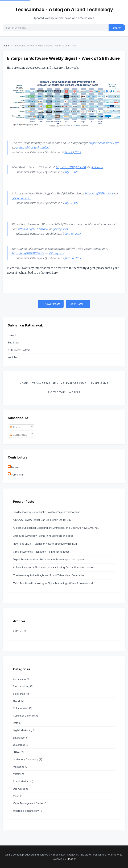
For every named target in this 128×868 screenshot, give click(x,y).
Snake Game (99, 383)
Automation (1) (21, 679)
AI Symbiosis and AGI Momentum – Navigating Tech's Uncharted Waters (54, 567)
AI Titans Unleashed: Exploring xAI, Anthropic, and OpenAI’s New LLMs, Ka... (56, 528)
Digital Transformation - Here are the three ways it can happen (49, 559)
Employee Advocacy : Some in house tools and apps (43, 536)
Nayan (15, 467)
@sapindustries (22, 198)
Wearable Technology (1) (28, 811)
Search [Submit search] (117, 28)
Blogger (71, 859)
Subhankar (17, 475)
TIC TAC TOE (56, 392)
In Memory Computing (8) (28, 759)
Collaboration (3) (23, 708)
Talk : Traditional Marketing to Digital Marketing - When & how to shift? (53, 583)
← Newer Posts (51, 304)
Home (6, 46)
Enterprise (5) (21, 738)
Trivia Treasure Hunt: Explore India (59, 383)
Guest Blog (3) (21, 745)
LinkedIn (13, 335)
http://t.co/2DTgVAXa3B (71, 167)
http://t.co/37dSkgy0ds (99, 193)
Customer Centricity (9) (26, 716)
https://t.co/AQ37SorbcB (33, 229)
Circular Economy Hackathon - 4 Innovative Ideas (41, 552)
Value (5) (18, 796)
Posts (15, 427)
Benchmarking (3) (23, 686)
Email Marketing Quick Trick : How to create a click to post (46, 512)
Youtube (13, 357)
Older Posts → (78, 304)
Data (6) (18, 723)
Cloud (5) (18, 701)
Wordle (75, 392)
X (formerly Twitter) (19, 350)
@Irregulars (60, 229)
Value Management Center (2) (30, 803)
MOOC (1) (19, 774)
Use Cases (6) (21, 789)
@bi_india (97, 167)
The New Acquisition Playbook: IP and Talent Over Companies (49, 575)
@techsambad (40, 148)
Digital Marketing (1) (24, 730)
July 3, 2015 (71, 172)
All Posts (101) (21, 631)
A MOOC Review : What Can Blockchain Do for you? (43, 520)
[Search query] (56, 28)
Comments (19, 435)
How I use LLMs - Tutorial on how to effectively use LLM (45, 544)
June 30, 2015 (73, 234)
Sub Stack (14, 343)
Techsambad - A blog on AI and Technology (64, 10)
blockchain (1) (21, 694)
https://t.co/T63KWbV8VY (28, 253)
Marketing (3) (21, 767)
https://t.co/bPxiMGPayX (104, 143)
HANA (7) (18, 752)
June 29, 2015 (73, 152)
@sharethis (23, 148)
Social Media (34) (23, 781)
